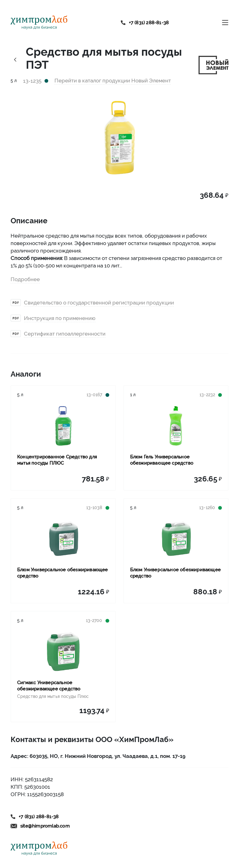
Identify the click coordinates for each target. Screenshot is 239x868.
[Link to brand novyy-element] (213, 64)
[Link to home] (39, 23)
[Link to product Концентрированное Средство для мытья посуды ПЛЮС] (63, 426)
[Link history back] (15, 59)
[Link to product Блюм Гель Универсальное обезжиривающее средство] (176, 426)
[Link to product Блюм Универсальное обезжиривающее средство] (63, 539)
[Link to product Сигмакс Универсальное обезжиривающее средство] (63, 652)
